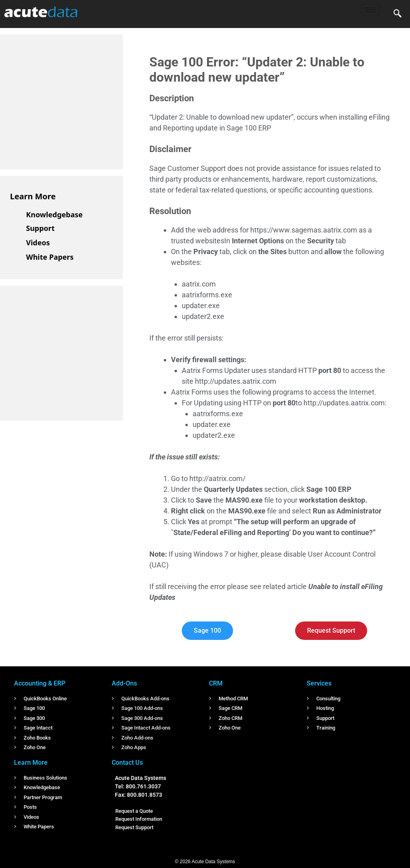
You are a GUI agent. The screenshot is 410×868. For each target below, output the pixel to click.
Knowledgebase (54, 214)
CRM (216, 683)
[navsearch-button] (398, 14)
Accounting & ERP (40, 683)
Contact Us (127, 763)
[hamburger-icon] (371, 10)
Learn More (33, 196)
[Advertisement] (70, 100)
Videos (38, 243)
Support (40, 228)
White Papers (50, 257)
